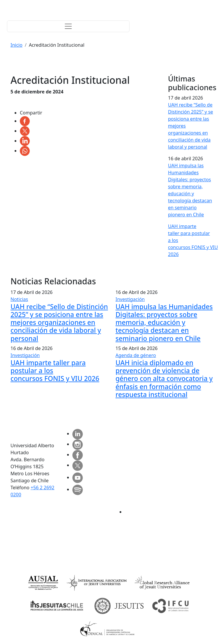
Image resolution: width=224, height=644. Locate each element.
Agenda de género (136, 355)
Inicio (16, 45)
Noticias (19, 299)
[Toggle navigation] (68, 26)
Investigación (130, 299)
